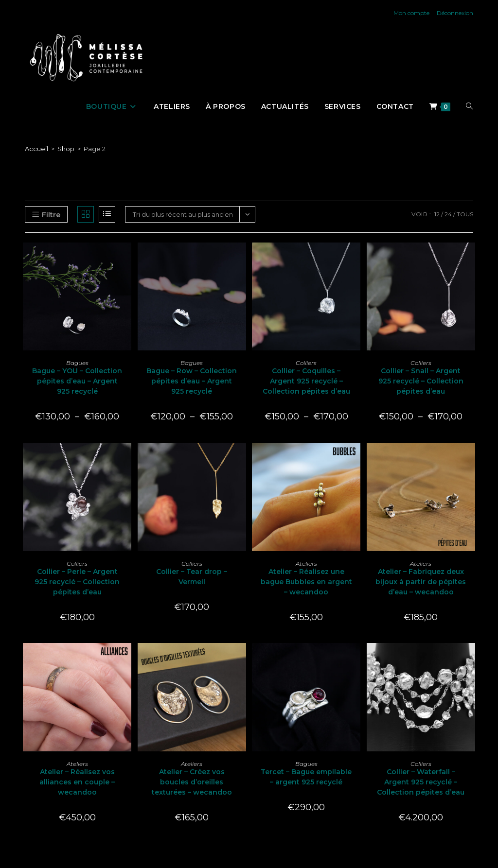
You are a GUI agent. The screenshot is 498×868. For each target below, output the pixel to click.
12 (437, 214)
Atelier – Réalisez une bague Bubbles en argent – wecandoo (306, 582)
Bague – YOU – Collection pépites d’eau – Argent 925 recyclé (77, 381)
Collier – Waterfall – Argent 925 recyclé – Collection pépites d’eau (421, 782)
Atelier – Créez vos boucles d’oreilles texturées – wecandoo (192, 782)
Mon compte (411, 13)
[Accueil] (36, 149)
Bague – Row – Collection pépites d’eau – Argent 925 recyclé (192, 381)
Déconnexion (455, 13)
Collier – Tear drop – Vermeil (192, 577)
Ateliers (306, 564)
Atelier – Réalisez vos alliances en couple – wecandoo (77, 782)
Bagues (77, 363)
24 (448, 214)
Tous (465, 214)
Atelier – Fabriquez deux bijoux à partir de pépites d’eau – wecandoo (421, 582)
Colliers (306, 363)
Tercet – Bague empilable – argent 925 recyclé (306, 777)
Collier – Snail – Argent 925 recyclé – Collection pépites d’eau (421, 381)
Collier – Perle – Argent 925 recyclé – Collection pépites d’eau (77, 582)
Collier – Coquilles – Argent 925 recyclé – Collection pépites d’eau (306, 381)
